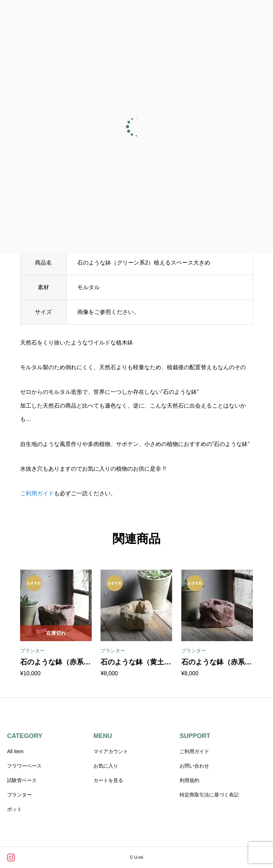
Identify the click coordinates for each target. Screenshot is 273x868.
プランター (19, 795)
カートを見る (108, 780)
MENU (103, 736)
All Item (15, 751)
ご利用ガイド (37, 493)
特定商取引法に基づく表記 (209, 795)
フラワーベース (24, 766)
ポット (14, 809)
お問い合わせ (194, 766)
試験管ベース (22, 780)
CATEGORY (25, 736)
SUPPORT (195, 736)
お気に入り (106, 766)
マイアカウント (111, 751)
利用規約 (189, 780)
